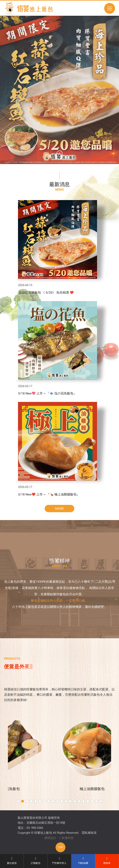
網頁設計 (50, 838)
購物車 (107, 861)
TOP (61, 847)
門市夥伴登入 (59, 861)
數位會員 (12, 861)
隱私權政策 (89, 833)
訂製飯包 (35, 861)
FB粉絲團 (83, 861)
